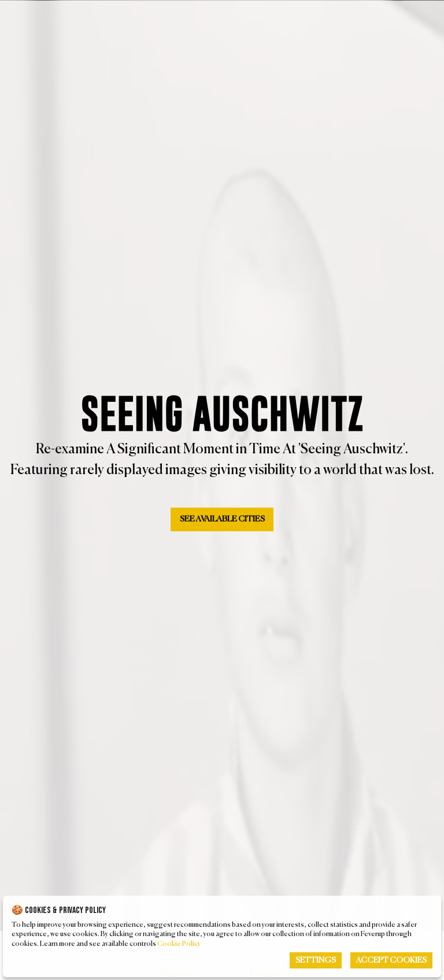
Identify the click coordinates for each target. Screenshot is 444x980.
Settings (316, 960)
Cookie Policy (179, 944)
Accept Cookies (391, 960)
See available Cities (222, 519)
